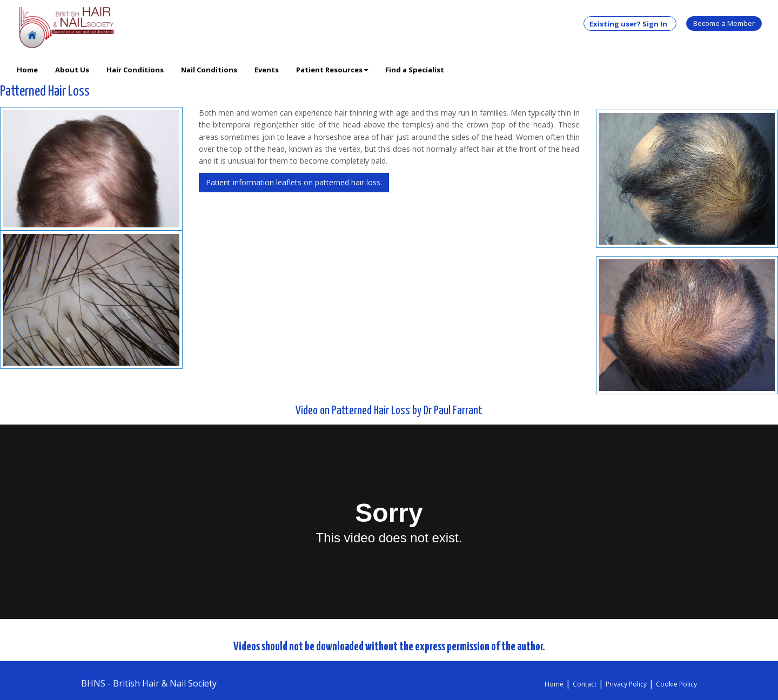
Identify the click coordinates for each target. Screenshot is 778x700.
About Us (72, 70)
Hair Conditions (135, 70)
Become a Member (724, 23)
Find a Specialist (415, 70)
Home (27, 70)
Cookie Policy (676, 684)
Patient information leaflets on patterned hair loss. (294, 182)
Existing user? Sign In (630, 24)
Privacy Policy (626, 684)
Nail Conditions (209, 70)
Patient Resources (332, 70)
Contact (585, 684)
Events (267, 70)
